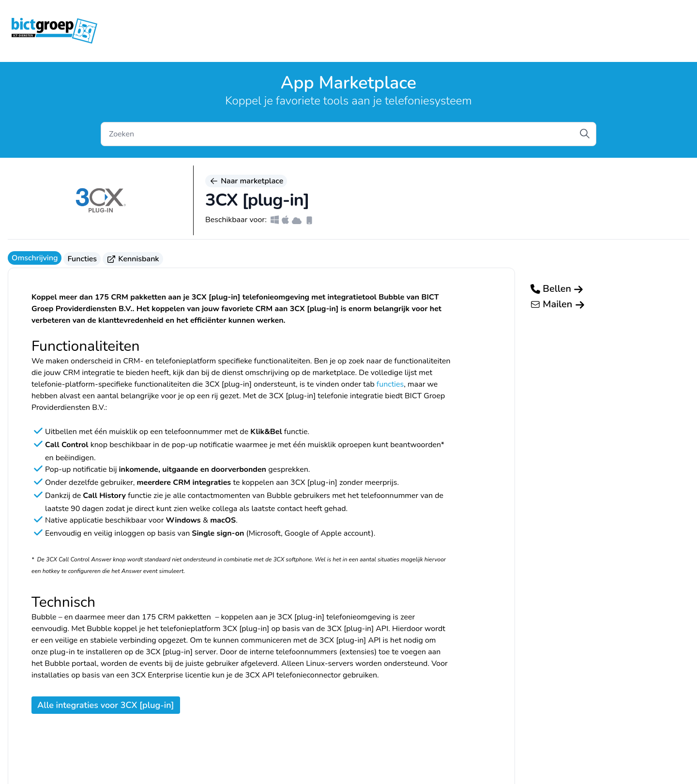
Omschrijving (35, 258)
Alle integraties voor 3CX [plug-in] (106, 705)
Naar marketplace (246, 181)
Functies (82, 259)
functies (390, 384)
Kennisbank (133, 259)
